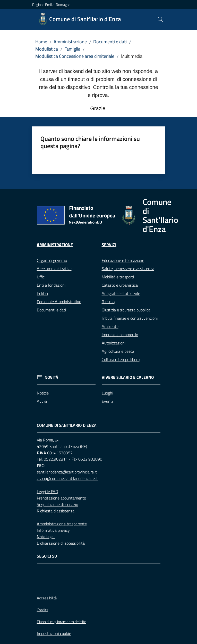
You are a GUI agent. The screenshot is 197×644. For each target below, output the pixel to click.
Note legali (46, 537)
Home (41, 42)
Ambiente (110, 326)
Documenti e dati (110, 42)
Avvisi (42, 401)
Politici (42, 293)
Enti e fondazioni (51, 285)
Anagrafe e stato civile (121, 293)
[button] (160, 19)
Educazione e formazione (123, 260)
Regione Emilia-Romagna (51, 5)
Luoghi (107, 393)
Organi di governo (52, 260)
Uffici (41, 277)
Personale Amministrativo (59, 302)
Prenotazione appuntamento (61, 498)
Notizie (43, 393)
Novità (51, 377)
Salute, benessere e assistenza (128, 269)
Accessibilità (47, 598)
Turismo (108, 302)
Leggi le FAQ (48, 492)
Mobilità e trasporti (118, 277)
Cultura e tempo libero (121, 359)
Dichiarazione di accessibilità (61, 543)
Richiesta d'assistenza (56, 511)
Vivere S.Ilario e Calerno (128, 377)
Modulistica (47, 49)
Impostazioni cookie (54, 633)
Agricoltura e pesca (118, 351)
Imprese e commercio (120, 335)
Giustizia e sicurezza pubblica (126, 310)
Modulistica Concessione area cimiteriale (75, 56)
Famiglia (72, 49)
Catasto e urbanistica (120, 285)
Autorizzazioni (114, 343)
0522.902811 (56, 459)
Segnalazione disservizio (57, 504)
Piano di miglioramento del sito (62, 622)
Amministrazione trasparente (62, 524)
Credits (42, 610)
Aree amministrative (54, 269)
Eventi (107, 401)
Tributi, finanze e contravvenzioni (130, 318)
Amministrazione (70, 42)
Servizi (109, 245)
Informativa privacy (53, 530)
